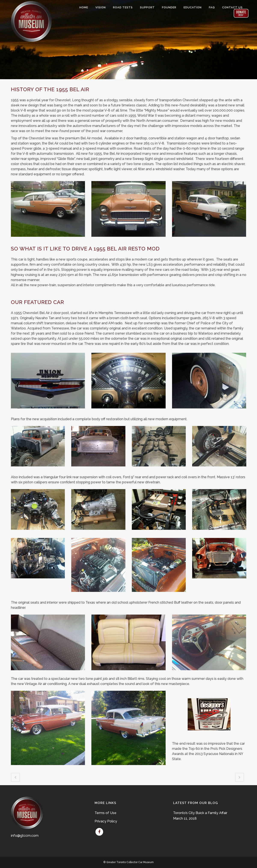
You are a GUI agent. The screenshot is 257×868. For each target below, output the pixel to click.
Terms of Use (105, 813)
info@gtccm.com (25, 836)
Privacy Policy (106, 821)
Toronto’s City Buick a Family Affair (200, 813)
